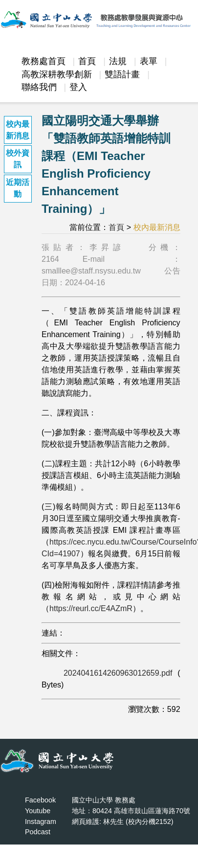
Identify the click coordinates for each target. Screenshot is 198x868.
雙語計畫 (122, 74)
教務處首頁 (44, 61)
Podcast (38, 832)
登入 (78, 87)
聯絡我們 (39, 87)
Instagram (41, 822)
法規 (118, 61)
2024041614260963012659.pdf (118, 673)
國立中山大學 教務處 (104, 800)
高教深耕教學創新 (57, 74)
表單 (149, 61)
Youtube (38, 811)
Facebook (40, 800)
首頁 (87, 61)
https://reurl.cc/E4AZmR (91, 608)
